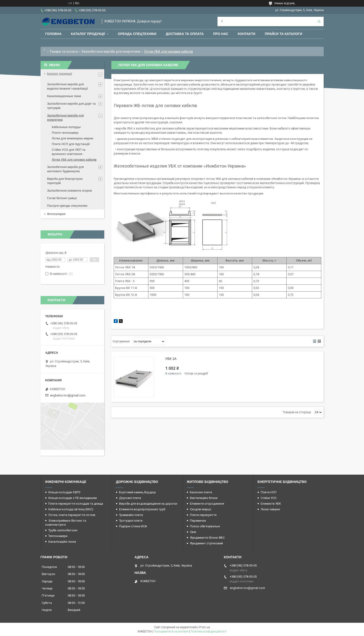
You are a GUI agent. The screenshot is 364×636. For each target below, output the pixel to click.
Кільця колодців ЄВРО (64, 492)
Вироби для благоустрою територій (65, 181)
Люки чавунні (270, 509)
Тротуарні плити (131, 521)
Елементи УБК (271, 504)
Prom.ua (205, 627)
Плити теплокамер (65, 133)
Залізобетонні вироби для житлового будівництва (66, 169)
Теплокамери (58, 536)
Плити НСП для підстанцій (71, 144)
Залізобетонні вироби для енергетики (111, 52)
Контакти (247, 34)
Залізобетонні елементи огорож (70, 191)
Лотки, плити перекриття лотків (72, 515)
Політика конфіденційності (209, 632)
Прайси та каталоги (283, 34)
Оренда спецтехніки (137, 34)
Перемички (198, 521)
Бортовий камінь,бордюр (138, 492)
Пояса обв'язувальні (205, 526)
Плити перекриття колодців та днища (76, 504)
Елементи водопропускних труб (142, 509)
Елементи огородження (207, 504)
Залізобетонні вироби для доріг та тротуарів (71, 106)
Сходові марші (201, 509)
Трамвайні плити (131, 515)
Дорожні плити (130, 498)
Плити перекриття (203, 515)
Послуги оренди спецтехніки (67, 206)
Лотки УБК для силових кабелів (74, 160)
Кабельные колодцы (66, 127)
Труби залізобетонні (63, 530)
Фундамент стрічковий (206, 543)
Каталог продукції (88, 34)
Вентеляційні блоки (204, 498)
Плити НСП (269, 492)
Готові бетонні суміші (62, 198)
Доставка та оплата (185, 34)
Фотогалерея (56, 214)
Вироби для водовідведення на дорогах (148, 504)
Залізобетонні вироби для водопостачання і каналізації (68, 86)
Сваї (193, 532)
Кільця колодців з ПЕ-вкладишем (73, 498)
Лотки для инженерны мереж (73, 138)
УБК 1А (171, 359)
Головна (53, 34)
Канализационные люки (64, 96)
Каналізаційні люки (62, 542)
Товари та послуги (64, 52)
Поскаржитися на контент (171, 632)
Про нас (221, 34)
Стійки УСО (269, 498)
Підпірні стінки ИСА (133, 526)
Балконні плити (201, 492)
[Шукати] (319, 21)
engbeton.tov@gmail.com (68, 395)
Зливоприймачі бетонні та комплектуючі (66, 523)
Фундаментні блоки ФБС (207, 538)
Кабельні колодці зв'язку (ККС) (71, 509)
